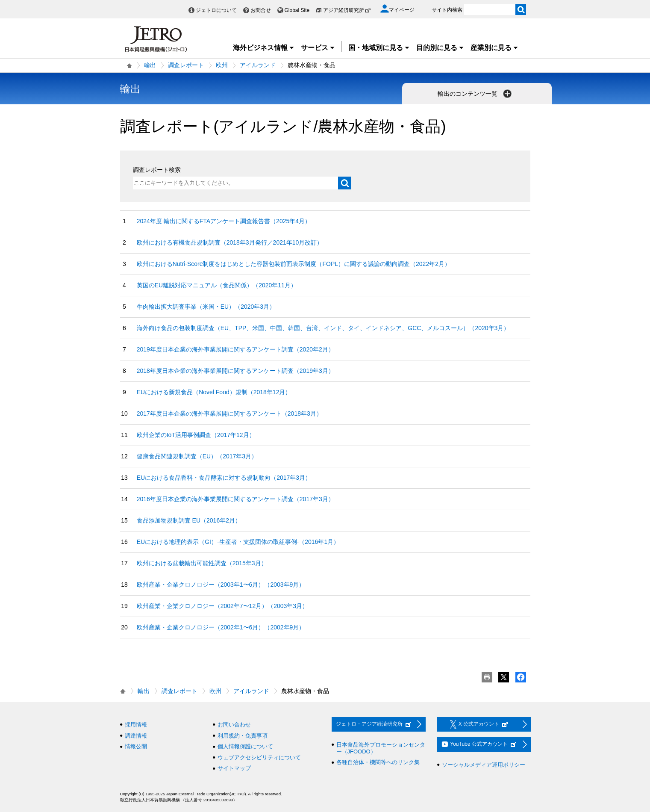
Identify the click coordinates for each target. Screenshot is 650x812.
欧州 (222, 65)
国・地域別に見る (379, 48)
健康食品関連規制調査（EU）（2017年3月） (197, 456)
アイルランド (258, 65)
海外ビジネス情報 (264, 48)
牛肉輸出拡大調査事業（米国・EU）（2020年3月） (206, 307)
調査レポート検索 (157, 170)
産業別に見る (494, 48)
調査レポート (186, 65)
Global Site (297, 10)
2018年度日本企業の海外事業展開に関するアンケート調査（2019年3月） (235, 371)
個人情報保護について (245, 746)
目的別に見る (440, 48)
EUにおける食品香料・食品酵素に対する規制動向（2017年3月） (224, 478)
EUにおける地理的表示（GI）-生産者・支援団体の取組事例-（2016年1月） (238, 542)
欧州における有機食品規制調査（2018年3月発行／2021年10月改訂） (230, 242)
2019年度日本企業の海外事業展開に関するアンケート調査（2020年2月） (235, 349)
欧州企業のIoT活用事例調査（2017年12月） (196, 435)
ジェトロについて (216, 10)
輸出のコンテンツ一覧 (476, 94)
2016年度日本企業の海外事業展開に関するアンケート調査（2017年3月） (235, 499)
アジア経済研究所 (347, 10)
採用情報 (136, 725)
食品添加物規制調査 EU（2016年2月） (189, 520)
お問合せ (261, 10)
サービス (318, 48)
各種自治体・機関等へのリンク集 (378, 762)
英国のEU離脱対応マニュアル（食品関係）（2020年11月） (217, 285)
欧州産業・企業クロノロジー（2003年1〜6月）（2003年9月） (221, 585)
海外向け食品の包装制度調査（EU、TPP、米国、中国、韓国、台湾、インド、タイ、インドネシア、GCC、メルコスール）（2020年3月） (323, 328)
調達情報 (136, 736)
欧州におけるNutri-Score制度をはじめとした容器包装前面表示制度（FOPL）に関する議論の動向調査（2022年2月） (294, 264)
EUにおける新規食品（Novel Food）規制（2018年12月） (214, 392)
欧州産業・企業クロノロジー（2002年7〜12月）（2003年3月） (222, 606)
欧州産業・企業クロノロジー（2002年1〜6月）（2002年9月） (221, 627)
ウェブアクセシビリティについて (259, 757)
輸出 (150, 65)
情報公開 (136, 746)
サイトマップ (234, 768)
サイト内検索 (447, 10)
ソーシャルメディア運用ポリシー (484, 765)
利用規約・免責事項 (243, 736)
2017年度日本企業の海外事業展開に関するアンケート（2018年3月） (229, 413)
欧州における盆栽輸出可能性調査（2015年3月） (202, 563)
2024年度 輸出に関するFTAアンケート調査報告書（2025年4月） (224, 221)
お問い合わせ (234, 725)
